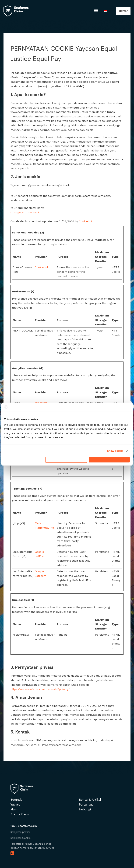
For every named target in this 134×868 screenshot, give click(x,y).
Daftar (123, 11)
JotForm (40, 556)
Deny (66, 460)
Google (39, 552)
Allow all (109, 460)
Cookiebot (86, 221)
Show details (115, 449)
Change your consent (25, 212)
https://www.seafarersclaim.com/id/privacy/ (40, 689)
